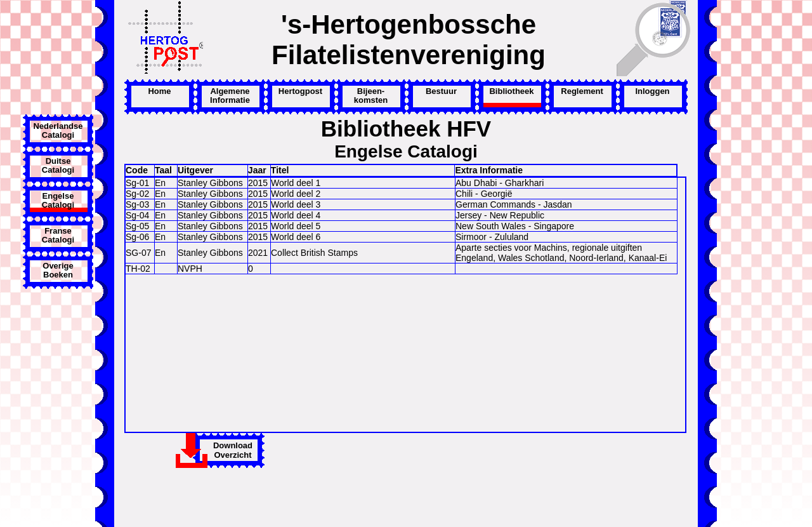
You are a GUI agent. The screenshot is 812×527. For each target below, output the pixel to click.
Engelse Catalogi (58, 201)
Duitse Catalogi (58, 166)
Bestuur (441, 91)
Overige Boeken (58, 270)
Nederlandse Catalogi (58, 131)
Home (159, 91)
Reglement (582, 91)
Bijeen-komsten (371, 96)
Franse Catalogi (58, 236)
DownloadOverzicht (233, 450)
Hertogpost (300, 91)
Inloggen (652, 91)
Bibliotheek (511, 91)
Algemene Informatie (230, 96)
